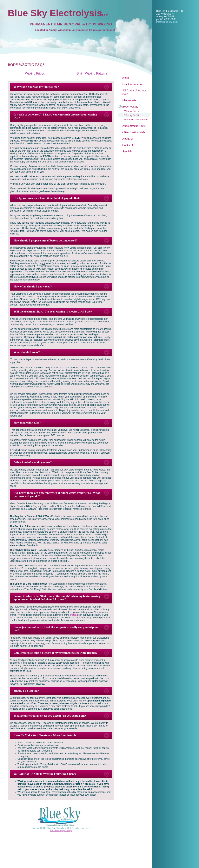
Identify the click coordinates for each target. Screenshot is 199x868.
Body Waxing (130, 107)
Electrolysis (129, 100)
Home (126, 78)
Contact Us (129, 145)
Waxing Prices (132, 111)
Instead (74, 615)
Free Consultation (133, 84)
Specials (127, 151)
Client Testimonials (134, 132)
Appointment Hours (134, 126)
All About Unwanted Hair (134, 92)
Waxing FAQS (132, 115)
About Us (128, 139)
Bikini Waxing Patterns (136, 119)
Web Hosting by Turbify (61, 830)
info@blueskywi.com (167, 22)
